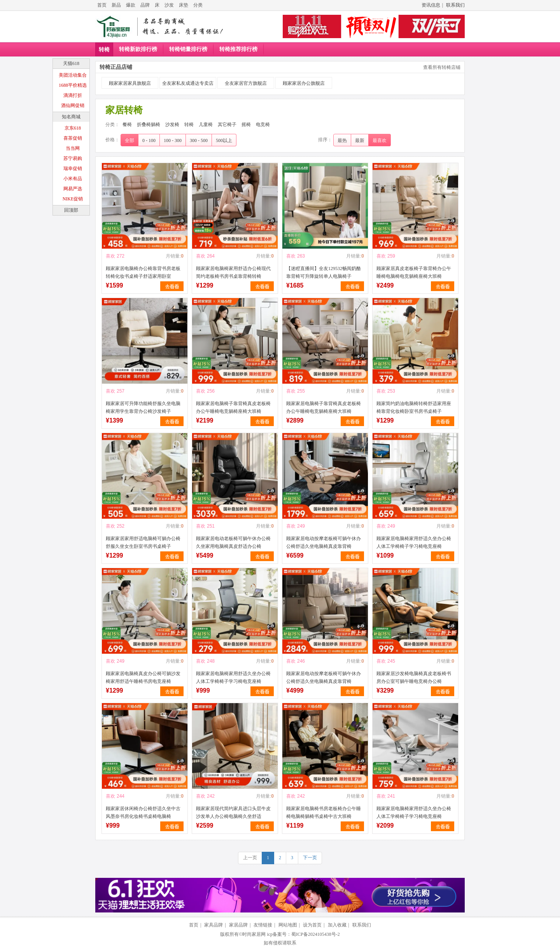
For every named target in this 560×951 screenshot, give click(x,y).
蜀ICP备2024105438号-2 (316, 934)
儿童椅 (206, 125)
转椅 (104, 50)
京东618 (73, 128)
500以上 (224, 140)
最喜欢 (380, 140)
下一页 (310, 858)
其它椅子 (227, 125)
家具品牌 (213, 925)
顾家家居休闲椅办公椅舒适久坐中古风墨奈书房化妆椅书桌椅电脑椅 (143, 812)
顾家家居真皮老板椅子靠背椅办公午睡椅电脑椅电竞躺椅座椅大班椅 (414, 272)
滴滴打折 (73, 95)
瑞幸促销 (73, 168)
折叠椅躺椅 (149, 125)
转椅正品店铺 (116, 67)
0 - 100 (149, 140)
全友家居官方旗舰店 (246, 83)
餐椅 (127, 125)
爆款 (131, 5)
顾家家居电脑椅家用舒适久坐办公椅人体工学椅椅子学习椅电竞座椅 (414, 542)
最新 (360, 140)
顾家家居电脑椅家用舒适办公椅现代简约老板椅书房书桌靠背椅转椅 (233, 272)
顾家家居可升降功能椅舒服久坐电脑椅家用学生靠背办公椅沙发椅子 (143, 407)
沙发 (169, 5)
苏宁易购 (73, 158)
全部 (129, 140)
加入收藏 (337, 925)
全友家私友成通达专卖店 (188, 83)
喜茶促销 (73, 138)
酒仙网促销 (73, 105)
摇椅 (246, 125)
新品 (116, 5)
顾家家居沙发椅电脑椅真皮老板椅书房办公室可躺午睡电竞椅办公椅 (414, 677)
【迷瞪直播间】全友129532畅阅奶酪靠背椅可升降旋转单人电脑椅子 (324, 272)
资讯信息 (431, 5)
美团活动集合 (73, 75)
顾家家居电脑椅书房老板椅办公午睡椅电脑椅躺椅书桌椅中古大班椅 (324, 812)
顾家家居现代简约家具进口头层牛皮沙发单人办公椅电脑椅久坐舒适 (233, 812)
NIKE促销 (73, 199)
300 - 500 (199, 140)
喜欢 (110, 256)
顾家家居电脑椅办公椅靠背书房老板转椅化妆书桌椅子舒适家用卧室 (143, 272)
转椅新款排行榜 (138, 49)
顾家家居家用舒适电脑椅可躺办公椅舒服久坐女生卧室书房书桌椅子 (143, 542)
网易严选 (73, 189)
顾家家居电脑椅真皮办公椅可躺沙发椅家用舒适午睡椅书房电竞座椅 (143, 677)
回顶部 (71, 210)
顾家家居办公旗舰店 (304, 83)
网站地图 (288, 925)
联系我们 (455, 5)
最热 (342, 140)
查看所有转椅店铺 (442, 67)
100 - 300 (173, 140)
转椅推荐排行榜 (238, 49)
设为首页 (312, 925)
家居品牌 (238, 925)
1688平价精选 (73, 85)
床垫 (184, 5)
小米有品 (73, 179)
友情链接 (263, 925)
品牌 (145, 5)
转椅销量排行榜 (188, 49)
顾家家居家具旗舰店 (130, 83)
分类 (198, 5)
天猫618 (71, 63)
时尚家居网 (254, 934)
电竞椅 (263, 125)
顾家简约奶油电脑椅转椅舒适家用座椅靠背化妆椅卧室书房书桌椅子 (414, 407)
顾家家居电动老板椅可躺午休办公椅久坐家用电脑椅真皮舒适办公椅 (233, 542)
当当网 (73, 148)
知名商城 (71, 117)
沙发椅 (172, 125)
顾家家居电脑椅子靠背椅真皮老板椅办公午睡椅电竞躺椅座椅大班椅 (233, 407)
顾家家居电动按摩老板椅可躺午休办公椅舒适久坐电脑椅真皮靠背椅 (324, 542)
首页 (102, 5)
